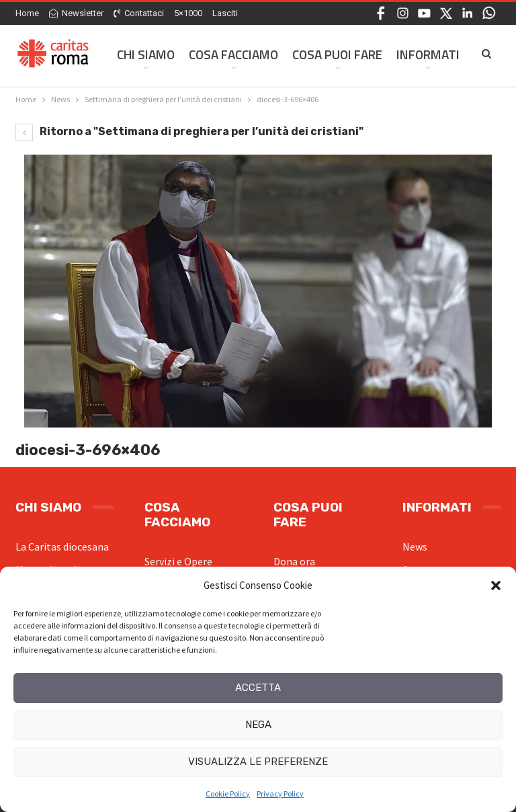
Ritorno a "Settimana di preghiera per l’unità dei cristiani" (189, 131)
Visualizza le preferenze (258, 762)
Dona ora (294, 561)
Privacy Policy (280, 794)
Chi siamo (146, 54)
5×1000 (188, 13)
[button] (496, 585)
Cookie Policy (228, 794)
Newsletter (76, 13)
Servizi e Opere (178, 561)
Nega (258, 725)
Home (27, 13)
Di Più (413, 54)
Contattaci (139, 13)
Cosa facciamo (233, 54)
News (415, 546)
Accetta (258, 688)
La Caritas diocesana (62, 546)
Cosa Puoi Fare (337, 54)
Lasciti (225, 13)
